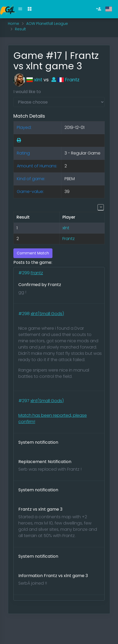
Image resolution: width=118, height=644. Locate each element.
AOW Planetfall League (47, 24)
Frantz (65, 80)
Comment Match (33, 253)
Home (14, 24)
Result (20, 29)
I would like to (27, 92)
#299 (25, 273)
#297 (24, 401)
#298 (25, 314)
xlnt (28, 80)
